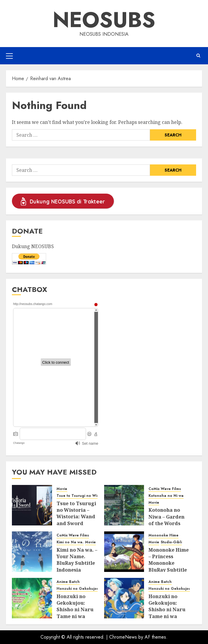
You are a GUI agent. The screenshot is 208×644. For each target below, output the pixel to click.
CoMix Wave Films (165, 489)
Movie (62, 489)
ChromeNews (123, 637)
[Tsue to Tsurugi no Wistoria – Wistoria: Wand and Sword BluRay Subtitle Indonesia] (32, 505)
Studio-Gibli (171, 542)
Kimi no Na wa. (70, 542)
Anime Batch (68, 582)
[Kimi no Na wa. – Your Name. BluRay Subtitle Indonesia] (32, 552)
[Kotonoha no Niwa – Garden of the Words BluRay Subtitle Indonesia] (124, 505)
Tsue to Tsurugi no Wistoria (82, 496)
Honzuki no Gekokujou (78, 589)
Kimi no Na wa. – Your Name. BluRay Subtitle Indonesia (77, 560)
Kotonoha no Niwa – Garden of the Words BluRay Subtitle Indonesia (168, 523)
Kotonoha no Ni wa (166, 496)
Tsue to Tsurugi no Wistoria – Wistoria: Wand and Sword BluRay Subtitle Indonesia (76, 520)
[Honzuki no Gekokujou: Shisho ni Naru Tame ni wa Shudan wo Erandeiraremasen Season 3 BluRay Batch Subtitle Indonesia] (32, 598)
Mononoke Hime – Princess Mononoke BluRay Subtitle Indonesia (169, 563)
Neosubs (104, 20)
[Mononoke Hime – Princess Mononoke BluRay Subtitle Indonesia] (124, 552)
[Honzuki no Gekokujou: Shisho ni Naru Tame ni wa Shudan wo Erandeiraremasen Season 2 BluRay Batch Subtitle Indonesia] (124, 598)
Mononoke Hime (164, 535)
